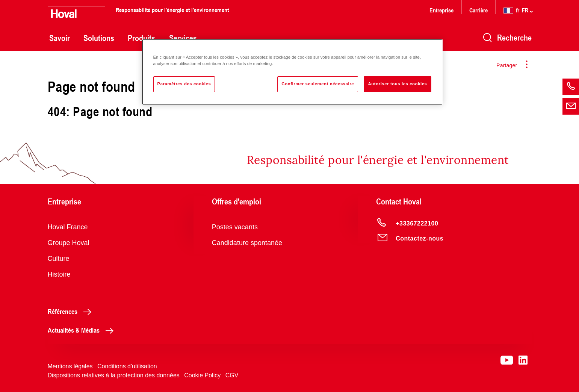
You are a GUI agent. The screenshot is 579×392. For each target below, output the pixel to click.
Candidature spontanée (247, 243)
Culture (59, 259)
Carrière (479, 10)
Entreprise (441, 10)
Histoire (59, 274)
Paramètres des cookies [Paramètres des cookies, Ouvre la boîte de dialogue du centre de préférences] (184, 84)
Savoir (60, 38)
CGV (232, 375)
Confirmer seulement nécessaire (318, 84)
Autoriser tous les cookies (397, 84)
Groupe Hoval (69, 243)
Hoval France (68, 227)
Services (183, 38)
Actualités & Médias (83, 330)
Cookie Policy (202, 375)
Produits (141, 38)
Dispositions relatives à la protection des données (114, 375)
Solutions (99, 38)
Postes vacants (235, 227)
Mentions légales (70, 366)
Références (72, 311)
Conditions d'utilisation (127, 366)
